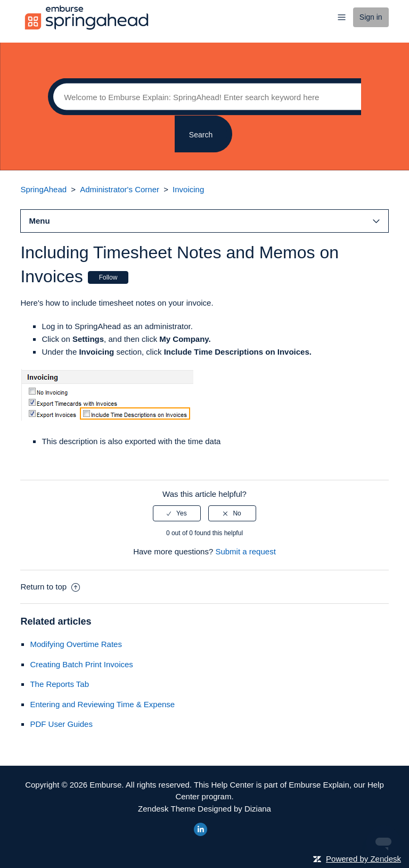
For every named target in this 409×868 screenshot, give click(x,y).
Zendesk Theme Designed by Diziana (204, 809)
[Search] (204, 97)
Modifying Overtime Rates (76, 644)
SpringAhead (43, 189)
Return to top (50, 587)
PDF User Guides (61, 724)
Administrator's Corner (120, 189)
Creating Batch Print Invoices (81, 664)
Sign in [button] (371, 17)
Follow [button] (108, 277)
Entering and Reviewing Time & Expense (102, 704)
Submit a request (245, 551)
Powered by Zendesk (363, 859)
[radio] (177, 513)
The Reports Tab (59, 684)
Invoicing (188, 189)
